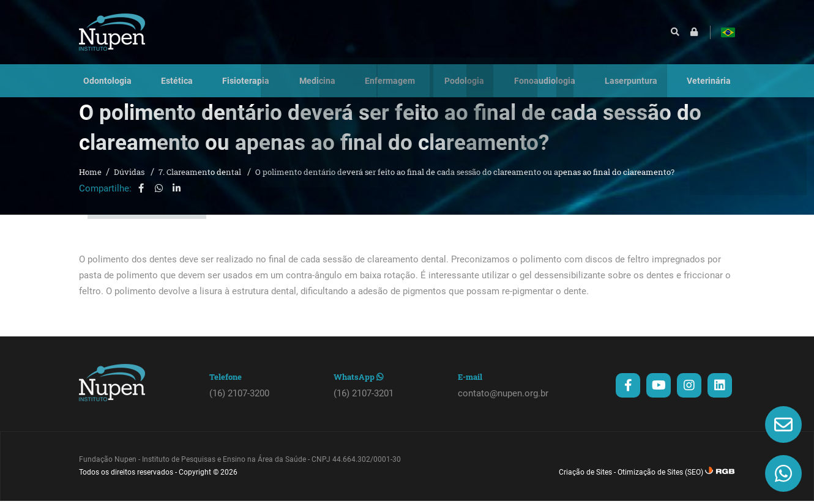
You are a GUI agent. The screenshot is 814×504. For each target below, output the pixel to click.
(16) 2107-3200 (239, 405)
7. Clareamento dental (201, 183)
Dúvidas (130, 183)
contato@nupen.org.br (503, 405)
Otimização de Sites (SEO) (660, 484)
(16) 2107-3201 (364, 405)
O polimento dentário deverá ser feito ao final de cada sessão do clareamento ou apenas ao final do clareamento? (465, 183)
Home (90, 183)
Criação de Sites (585, 484)
